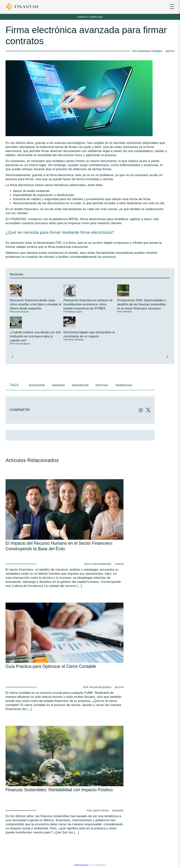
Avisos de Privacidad (55, 811)
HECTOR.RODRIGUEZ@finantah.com (24, 841)
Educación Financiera (17, 811)
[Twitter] (147, 410)
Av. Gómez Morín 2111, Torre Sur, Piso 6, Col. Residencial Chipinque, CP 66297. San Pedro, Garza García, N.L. (56, 757)
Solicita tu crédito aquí (90, 17)
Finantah (58, 385)
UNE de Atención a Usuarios (59, 816)
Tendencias (124, 385)
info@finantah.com (35, 749)
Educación (37, 385)
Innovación (80, 385)
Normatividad (13, 816)
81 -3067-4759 (33, 742)
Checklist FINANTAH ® (17, 822)
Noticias (102, 385)
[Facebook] (139, 410)
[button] (13, 357)
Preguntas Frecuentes (56, 822)
